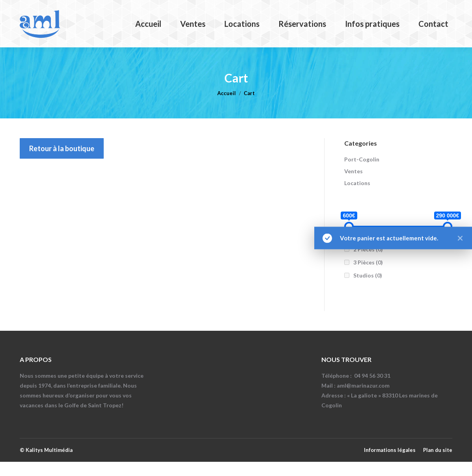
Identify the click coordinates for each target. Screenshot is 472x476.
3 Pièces (368, 276)
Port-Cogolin (362, 173)
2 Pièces (368, 263)
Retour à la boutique (62, 163)
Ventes (354, 185)
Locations (357, 197)
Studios (368, 290)
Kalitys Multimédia (49, 464)
